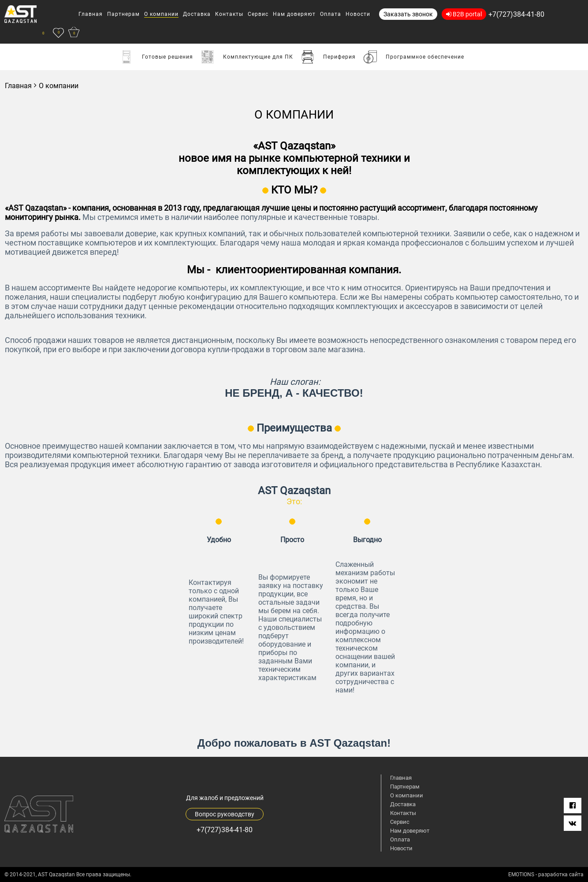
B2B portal (464, 14)
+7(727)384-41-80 (516, 14)
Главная (18, 86)
